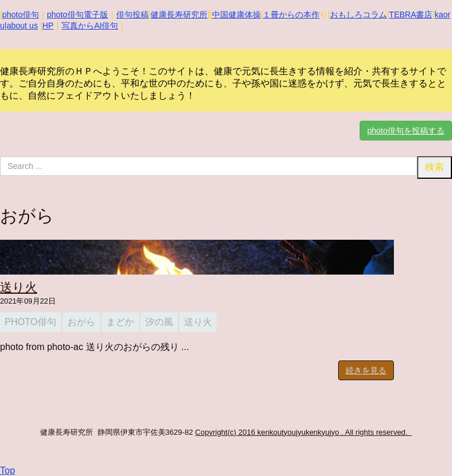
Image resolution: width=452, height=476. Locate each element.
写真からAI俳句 (90, 26)
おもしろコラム (358, 15)
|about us (21, 26)
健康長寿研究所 (179, 15)
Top (8, 470)
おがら (81, 322)
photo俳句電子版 (78, 15)
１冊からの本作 (291, 15)
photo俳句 (21, 15)
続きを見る (366, 370)
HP (48, 26)
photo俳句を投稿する (406, 131)
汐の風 (159, 322)
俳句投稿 (132, 15)
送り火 (19, 287)
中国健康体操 (236, 15)
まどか (120, 322)
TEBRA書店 (411, 15)
